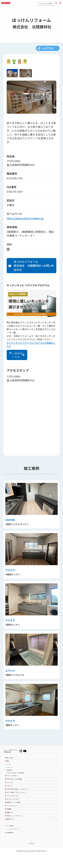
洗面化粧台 (9, 783)
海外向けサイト (11, 833)
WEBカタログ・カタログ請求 (14, 793)
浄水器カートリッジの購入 (14, 816)
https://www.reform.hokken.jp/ (25, 222)
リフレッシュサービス (12, 809)
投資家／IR (9, 826)
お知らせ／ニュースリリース (14, 829)
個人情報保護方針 (9, 846)
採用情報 (9, 822)
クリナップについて (12, 819)
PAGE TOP (31, 857)
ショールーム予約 (46, 4)
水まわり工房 (18, 803)
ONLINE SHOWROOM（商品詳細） (16, 786)
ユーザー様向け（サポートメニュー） (16, 806)
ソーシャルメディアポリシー (12, 843)
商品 (8, 774)
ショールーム (10, 796)
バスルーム (9, 781)
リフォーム (9, 799)
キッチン (9, 778)
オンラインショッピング (13, 812)
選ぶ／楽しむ (10, 771)
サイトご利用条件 (9, 839)
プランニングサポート (12, 789)
